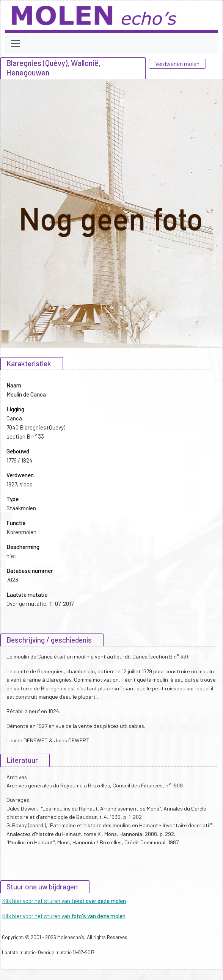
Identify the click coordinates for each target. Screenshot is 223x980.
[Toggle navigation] (16, 44)
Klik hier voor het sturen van (64, 901)
